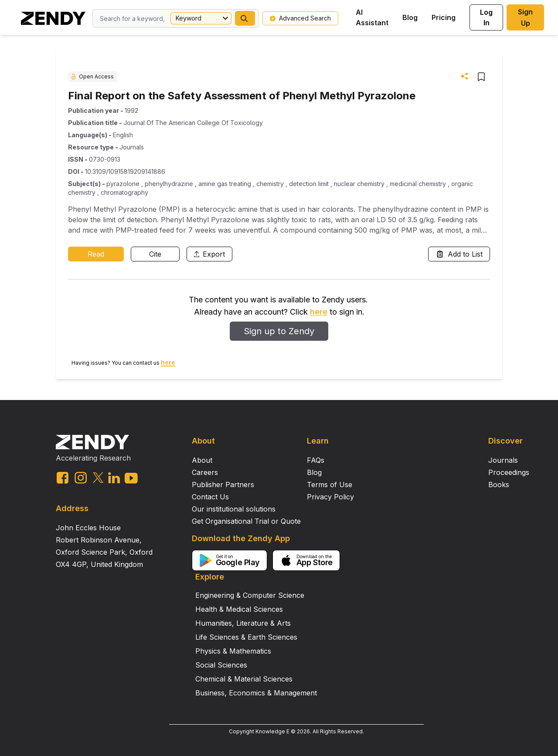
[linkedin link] (114, 478)
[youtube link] (131, 478)
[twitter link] (98, 478)
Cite (155, 254)
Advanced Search (300, 18)
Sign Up (525, 17)
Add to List (459, 254)
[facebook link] (63, 478)
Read (96, 254)
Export (209, 254)
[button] (245, 18)
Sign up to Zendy (279, 331)
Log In (486, 17)
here (319, 312)
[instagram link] (81, 478)
